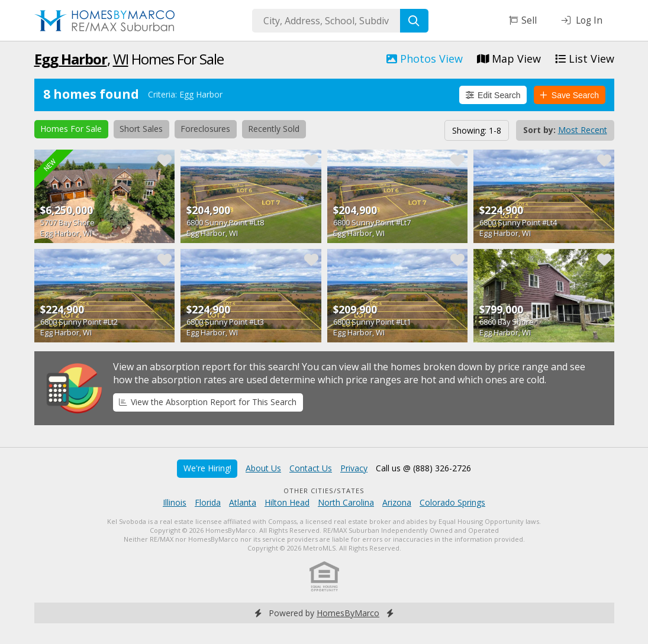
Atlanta (243, 502)
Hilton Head (287, 502)
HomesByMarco (348, 613)
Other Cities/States (324, 491)
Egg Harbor (71, 59)
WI (121, 59)
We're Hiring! (207, 468)
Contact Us (311, 468)
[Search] (414, 21)
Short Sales (141, 129)
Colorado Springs (452, 502)
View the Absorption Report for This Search (208, 402)
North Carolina (346, 502)
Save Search (569, 95)
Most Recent (583, 130)
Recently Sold (274, 129)
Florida (208, 502)
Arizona (397, 502)
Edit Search (493, 95)
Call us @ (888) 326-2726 (423, 468)
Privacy (354, 468)
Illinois (175, 502)
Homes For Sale (71, 129)
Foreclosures (205, 129)
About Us (263, 468)
